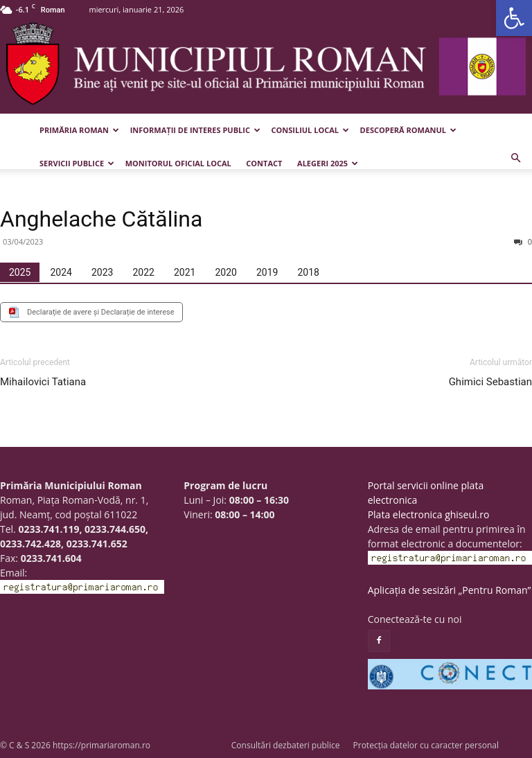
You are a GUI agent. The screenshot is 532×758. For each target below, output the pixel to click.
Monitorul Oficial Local (178, 163)
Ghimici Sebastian (490, 382)
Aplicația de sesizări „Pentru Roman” (450, 590)
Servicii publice (77, 163)
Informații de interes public (195, 130)
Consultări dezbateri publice (286, 745)
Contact (264, 163)
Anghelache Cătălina (101, 219)
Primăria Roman (79, 130)
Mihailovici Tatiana (43, 382)
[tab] (20, 272)
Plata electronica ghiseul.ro (429, 514)
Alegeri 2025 (328, 163)
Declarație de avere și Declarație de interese (101, 312)
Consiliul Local (310, 130)
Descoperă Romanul (408, 130)
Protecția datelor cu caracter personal (426, 745)
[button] (514, 18)
